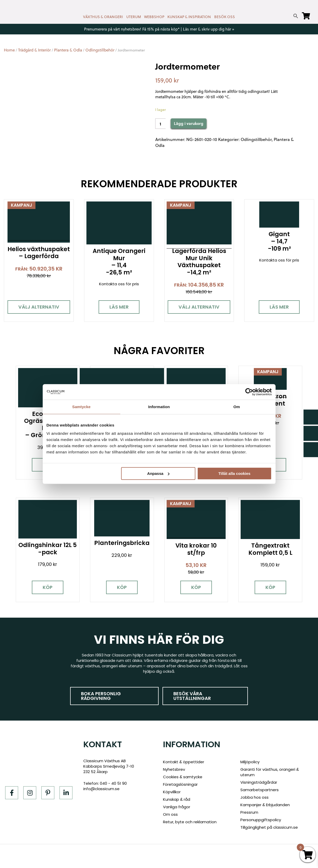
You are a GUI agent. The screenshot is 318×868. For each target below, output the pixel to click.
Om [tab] (237, 407)
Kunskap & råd (177, 799)
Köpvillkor (172, 792)
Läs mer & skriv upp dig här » (209, 29)
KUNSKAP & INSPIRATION (189, 17)
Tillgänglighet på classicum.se (269, 827)
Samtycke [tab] (81, 407)
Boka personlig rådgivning (101, 696)
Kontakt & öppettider (184, 762)
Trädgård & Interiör (34, 50)
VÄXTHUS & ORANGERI (103, 17)
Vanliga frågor (177, 807)
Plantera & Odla (68, 50)
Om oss (170, 814)
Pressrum (249, 812)
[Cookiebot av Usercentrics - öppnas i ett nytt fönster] (249, 392)
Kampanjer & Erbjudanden (265, 805)
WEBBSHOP (154, 17)
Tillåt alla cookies (234, 473)
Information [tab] (159, 407)
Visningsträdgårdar (259, 782)
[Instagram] (30, 793)
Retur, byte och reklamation (190, 822)
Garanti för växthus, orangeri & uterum (270, 772)
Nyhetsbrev (174, 769)
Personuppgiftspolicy (261, 820)
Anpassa (158, 473)
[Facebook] (12, 793)
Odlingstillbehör (100, 50)
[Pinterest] (48, 793)
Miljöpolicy (250, 762)
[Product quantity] (160, 124)
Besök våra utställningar (192, 696)
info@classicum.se (101, 789)
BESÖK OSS (225, 17)
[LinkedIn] (66, 793)
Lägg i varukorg (189, 123)
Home (9, 50)
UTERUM (134, 17)
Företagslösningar (180, 784)
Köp (48, 587)
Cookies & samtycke (183, 777)
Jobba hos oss (254, 797)
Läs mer (119, 307)
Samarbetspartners (260, 790)
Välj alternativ (39, 307)
